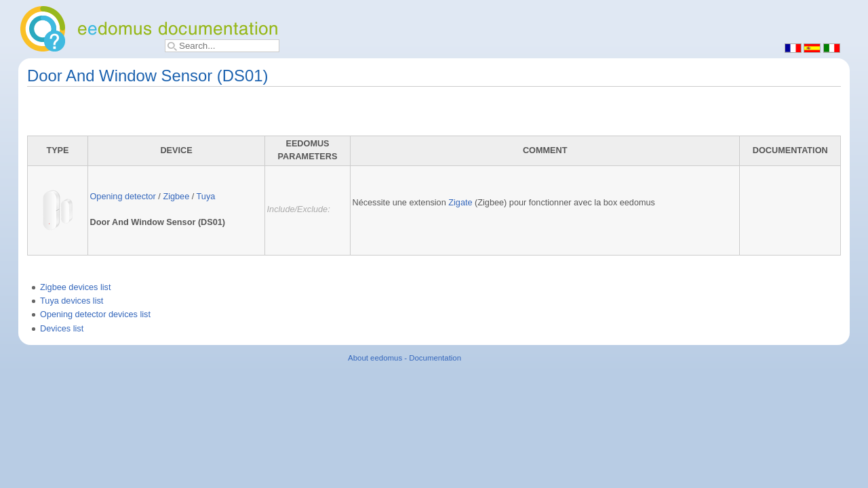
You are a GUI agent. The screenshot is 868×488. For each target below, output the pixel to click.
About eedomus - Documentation (405, 358)
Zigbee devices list (75, 287)
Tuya (206, 197)
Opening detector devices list (95, 314)
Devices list (62, 329)
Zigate (460, 203)
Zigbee (176, 197)
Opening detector (122, 197)
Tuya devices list (72, 301)
